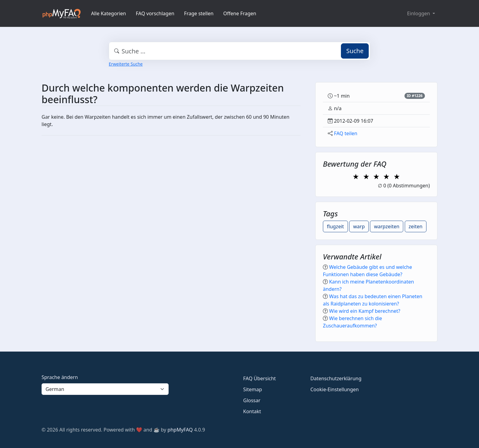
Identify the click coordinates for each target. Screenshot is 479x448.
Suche (355, 51)
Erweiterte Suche (126, 64)
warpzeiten (387, 226)
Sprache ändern (60, 377)
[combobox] (239, 51)
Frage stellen (199, 13)
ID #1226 (415, 96)
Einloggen (419, 13)
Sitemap (253, 389)
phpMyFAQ (180, 430)
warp (359, 226)
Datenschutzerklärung (336, 378)
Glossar (252, 400)
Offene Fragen (240, 13)
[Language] (105, 389)
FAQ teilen (346, 133)
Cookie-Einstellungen (335, 389)
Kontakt (252, 411)
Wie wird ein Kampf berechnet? (365, 311)
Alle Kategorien (109, 13)
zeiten (416, 226)
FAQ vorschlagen (155, 13)
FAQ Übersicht (260, 378)
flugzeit (335, 226)
